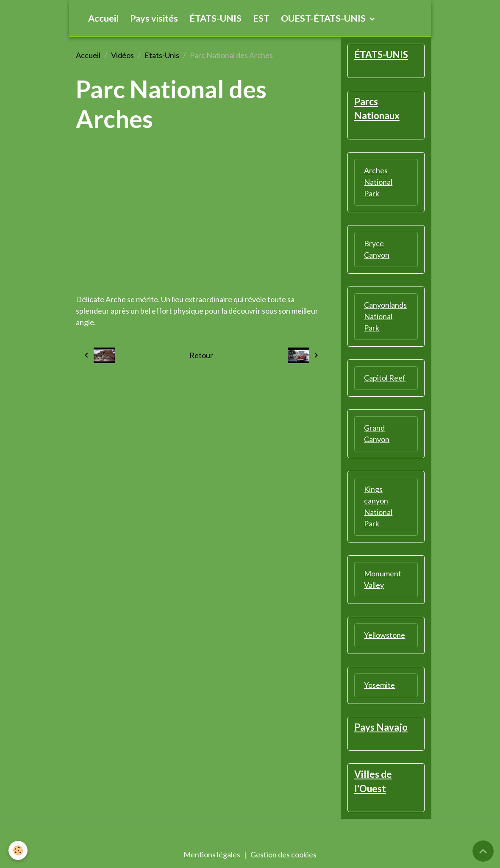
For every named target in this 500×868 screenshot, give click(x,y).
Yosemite (379, 685)
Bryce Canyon (377, 249)
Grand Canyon (377, 433)
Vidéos (122, 55)
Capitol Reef (385, 378)
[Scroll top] (483, 851)
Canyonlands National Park (385, 316)
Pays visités (154, 18)
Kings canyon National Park (378, 506)
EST (261, 18)
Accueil (103, 18)
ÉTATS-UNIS (215, 18)
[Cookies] (18, 850)
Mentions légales (212, 854)
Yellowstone (385, 635)
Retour (201, 355)
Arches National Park (378, 182)
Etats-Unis (162, 55)
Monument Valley (383, 579)
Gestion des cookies (283, 854)
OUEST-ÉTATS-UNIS (324, 18)
